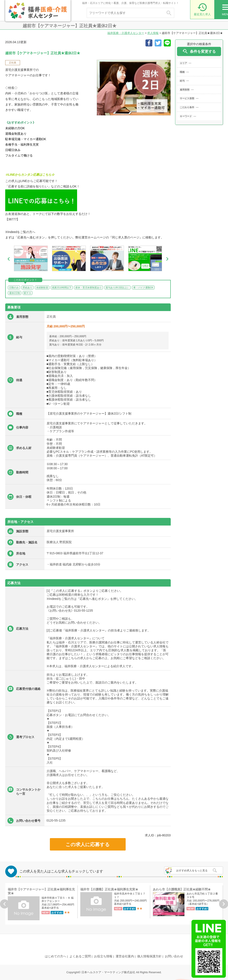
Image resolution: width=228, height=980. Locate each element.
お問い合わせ (174, 956)
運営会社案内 (125, 956)
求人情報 (153, 33)
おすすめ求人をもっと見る (192, 871)
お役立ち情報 (103, 956)
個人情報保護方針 (149, 956)
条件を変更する (199, 51)
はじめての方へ (56, 956)
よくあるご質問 (80, 956)
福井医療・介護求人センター (126, 33)
